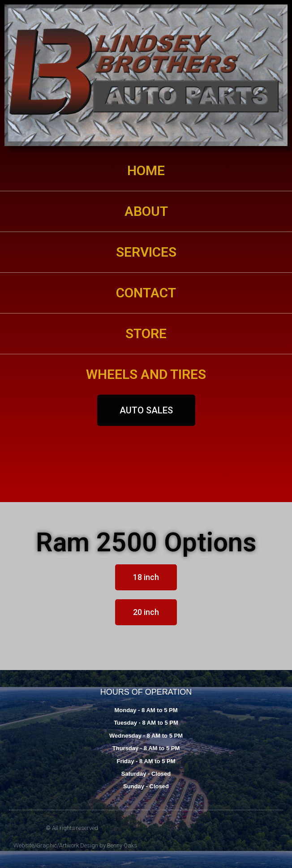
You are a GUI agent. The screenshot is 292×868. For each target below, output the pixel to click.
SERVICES (146, 252)
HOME (146, 170)
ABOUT (146, 211)
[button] (146, 410)
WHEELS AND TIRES (146, 374)
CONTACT (146, 293)
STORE (146, 333)
